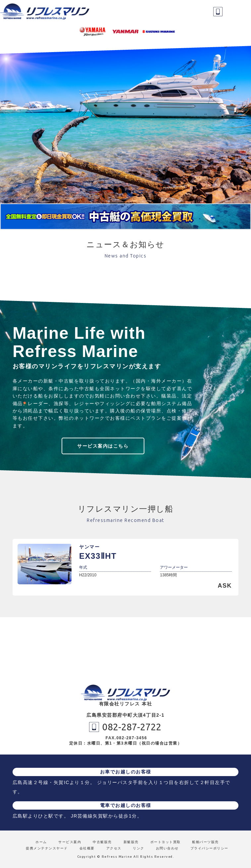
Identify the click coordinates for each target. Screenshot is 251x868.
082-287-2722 (218, 12)
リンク (139, 848)
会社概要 (87, 848)
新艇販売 (131, 842)
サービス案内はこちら (103, 446)
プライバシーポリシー (209, 848)
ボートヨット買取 (166, 842)
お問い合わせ (167, 848)
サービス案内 (70, 842)
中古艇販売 (102, 842)
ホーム (41, 842)
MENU (239, 12)
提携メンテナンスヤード (47, 848)
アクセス (114, 848)
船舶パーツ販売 (205, 842)
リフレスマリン (46, 12)
